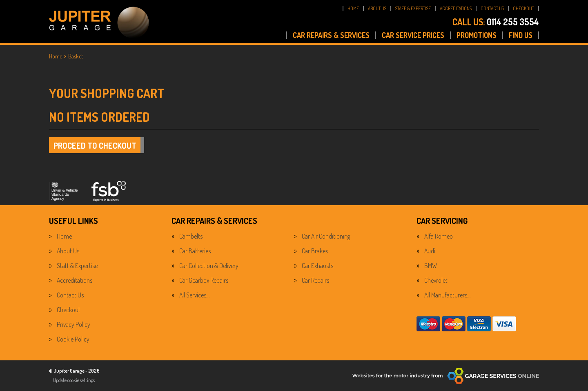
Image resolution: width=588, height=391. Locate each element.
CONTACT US (492, 8)
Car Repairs (315, 280)
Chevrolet (436, 280)
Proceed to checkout (95, 145)
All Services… (194, 295)
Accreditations (75, 280)
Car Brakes (315, 251)
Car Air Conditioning (326, 236)
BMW (431, 266)
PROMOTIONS (477, 35)
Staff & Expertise (77, 266)
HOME (353, 8)
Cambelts (191, 236)
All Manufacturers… (447, 295)
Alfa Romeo (439, 236)
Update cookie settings (74, 380)
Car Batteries (195, 251)
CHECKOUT (523, 8)
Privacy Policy (73, 324)
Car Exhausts (317, 266)
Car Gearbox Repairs (204, 280)
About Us (68, 251)
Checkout (69, 310)
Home (64, 236)
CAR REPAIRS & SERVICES (331, 35)
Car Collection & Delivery (209, 266)
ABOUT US (377, 8)
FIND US (521, 35)
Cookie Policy (73, 339)
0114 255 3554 (496, 22)
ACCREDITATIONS (456, 8)
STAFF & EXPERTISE (413, 8)
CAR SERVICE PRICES (413, 35)
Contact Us (70, 295)
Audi (430, 251)
